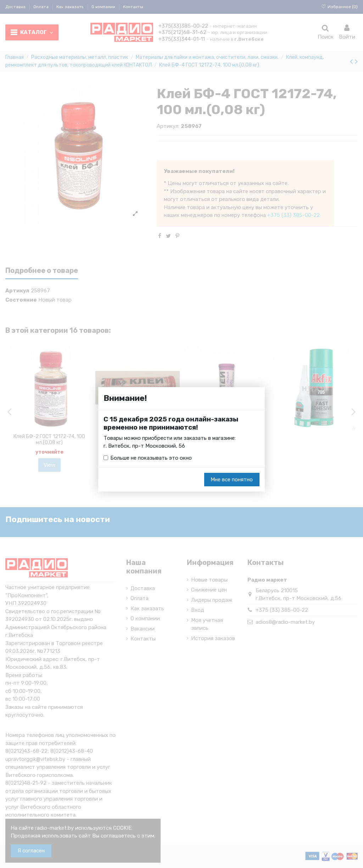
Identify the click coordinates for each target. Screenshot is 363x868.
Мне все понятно (232, 480)
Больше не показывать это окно (151, 458)
